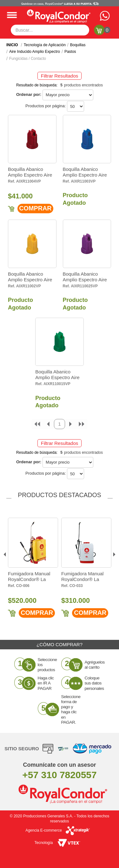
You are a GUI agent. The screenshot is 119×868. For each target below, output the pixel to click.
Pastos (70, 52)
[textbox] (50, 30)
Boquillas (78, 45)
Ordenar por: (29, 94)
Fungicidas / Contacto (28, 59)
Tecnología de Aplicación (45, 45)
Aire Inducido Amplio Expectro (35, 52)
